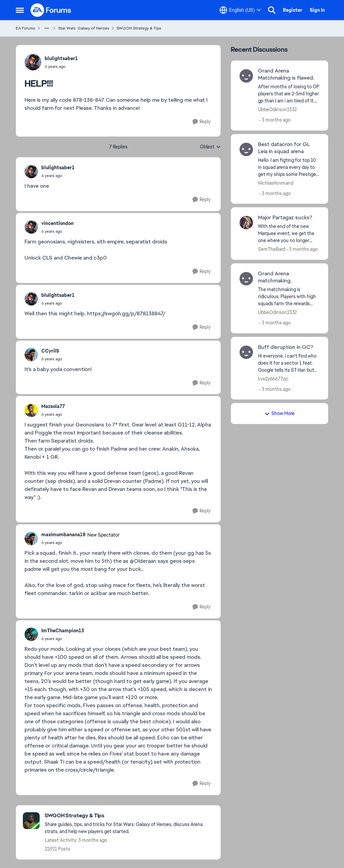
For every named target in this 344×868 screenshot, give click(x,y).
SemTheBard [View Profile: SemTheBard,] (272, 249)
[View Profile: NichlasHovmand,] (246, 149)
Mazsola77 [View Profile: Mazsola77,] (53, 406)
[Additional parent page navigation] (47, 28)
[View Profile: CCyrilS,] (31, 355)
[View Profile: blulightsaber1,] (33, 62)
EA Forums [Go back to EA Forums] (26, 28)
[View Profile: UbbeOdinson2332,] (246, 76)
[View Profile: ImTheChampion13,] (31, 634)
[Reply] (202, 122)
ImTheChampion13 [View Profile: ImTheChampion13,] (63, 631)
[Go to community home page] (51, 10)
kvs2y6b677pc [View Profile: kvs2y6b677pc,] (273, 378)
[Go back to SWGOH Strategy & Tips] (129, 816)
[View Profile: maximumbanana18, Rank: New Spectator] (31, 539)
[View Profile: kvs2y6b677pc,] (246, 352)
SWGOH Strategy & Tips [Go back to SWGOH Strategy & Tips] (139, 28)
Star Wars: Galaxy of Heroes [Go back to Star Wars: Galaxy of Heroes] (84, 28)
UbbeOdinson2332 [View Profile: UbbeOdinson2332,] (277, 109)
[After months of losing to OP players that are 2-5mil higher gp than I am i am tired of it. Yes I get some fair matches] (289, 94)
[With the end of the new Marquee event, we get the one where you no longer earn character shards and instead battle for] (289, 234)
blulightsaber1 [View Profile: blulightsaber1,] (61, 58)
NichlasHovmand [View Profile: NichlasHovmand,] (276, 183)
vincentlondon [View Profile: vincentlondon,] (57, 223)
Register (293, 10)
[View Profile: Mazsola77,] (31, 410)
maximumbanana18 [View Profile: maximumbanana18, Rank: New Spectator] (63, 535)
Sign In (317, 10)
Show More (279, 413)
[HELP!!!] (58, 176)
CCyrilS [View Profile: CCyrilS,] (50, 351)
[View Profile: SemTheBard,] (246, 223)
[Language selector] (240, 10)
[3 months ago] (275, 120)
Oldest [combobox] (210, 147)
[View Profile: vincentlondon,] (31, 227)
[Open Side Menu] (20, 10)
